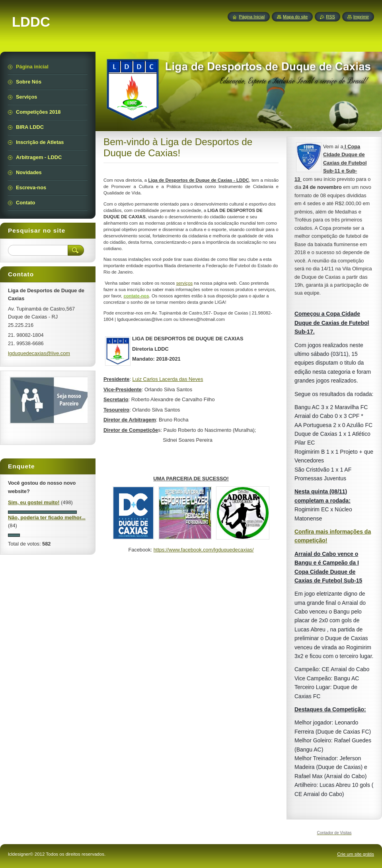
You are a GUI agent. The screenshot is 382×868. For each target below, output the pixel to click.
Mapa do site (295, 17)
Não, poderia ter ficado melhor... (47, 517)
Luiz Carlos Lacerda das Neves (168, 379)
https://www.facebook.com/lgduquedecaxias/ (204, 550)
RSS (330, 17)
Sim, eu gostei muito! (34, 502)
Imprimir (361, 17)
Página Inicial (252, 17)
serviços (185, 283)
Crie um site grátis (356, 854)
